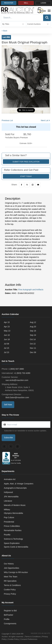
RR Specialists (10, 581)
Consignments (10, 624)
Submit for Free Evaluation (26, 162)
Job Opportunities (12, 568)
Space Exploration (12, 543)
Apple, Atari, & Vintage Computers (19, 484)
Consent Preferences (29, 639)
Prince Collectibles (12, 526)
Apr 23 (7, 327)
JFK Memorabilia (11, 497)
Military (7, 510)
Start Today (26, 176)
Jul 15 (6, 348)
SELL (26, 3)
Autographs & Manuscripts (15, 488)
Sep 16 (33, 331)
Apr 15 (7, 322)
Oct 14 (33, 339)
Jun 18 (7, 339)
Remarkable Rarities (13, 530)
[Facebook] (21, 185)
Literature (8, 501)
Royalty (7, 535)
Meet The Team (11, 577)
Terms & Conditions (12, 585)
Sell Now (8, 405)
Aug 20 (33, 327)
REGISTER (9, 3)
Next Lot (45, 120)
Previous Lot (7, 120)
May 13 (7, 331)
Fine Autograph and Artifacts (31, 290)
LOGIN (43, 3)
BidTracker (9, 615)
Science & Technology (13, 539)
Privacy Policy (10, 594)
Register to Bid (10, 611)
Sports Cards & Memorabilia (16, 547)
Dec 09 (33, 352)
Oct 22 (33, 344)
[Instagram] (33, 185)
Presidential (9, 522)
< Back (4, 31)
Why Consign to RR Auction (16, 572)
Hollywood (8, 492)
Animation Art (10, 479)
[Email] (38, 185)
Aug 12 (33, 322)
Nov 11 (33, 348)
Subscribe (8, 438)
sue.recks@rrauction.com (17, 380)
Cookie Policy (10, 590)
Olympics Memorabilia (13, 513)
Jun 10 (7, 335)
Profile (7, 619)
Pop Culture (9, 517)
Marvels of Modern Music (15, 505)
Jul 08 (6, 344)
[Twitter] (27, 185)
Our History (9, 564)
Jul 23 (6, 352)
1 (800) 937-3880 (16, 369)
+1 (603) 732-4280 (22, 373)
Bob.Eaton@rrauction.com (17, 397)
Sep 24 (33, 335)
